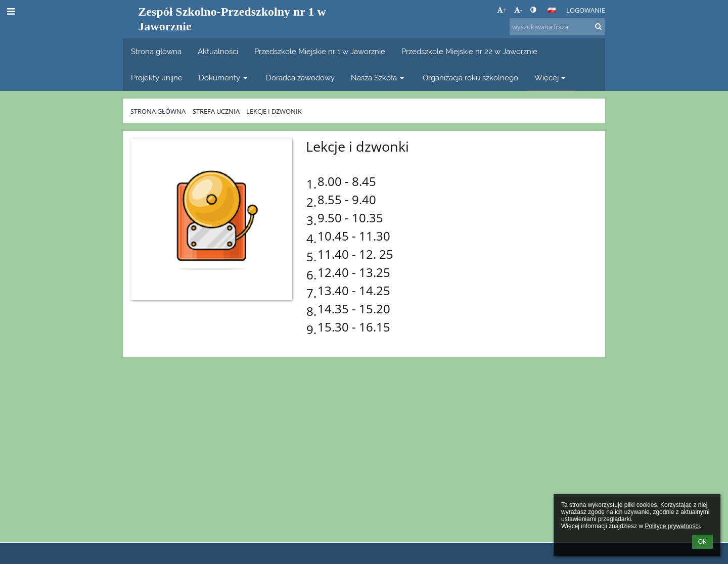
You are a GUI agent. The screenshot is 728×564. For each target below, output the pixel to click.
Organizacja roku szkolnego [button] (470, 78)
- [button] (518, 10)
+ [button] (502, 10)
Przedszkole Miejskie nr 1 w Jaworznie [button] (320, 51)
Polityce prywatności (672, 526)
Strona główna (158, 111)
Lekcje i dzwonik (274, 111)
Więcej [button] (551, 78)
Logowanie (586, 10)
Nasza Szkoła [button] (379, 78)
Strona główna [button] (156, 51)
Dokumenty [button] (224, 78)
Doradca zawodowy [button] (300, 78)
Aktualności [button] (218, 51)
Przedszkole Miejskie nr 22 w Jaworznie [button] (469, 51)
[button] (552, 10)
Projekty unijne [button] (157, 78)
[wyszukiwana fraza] (557, 27)
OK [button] (702, 542)
